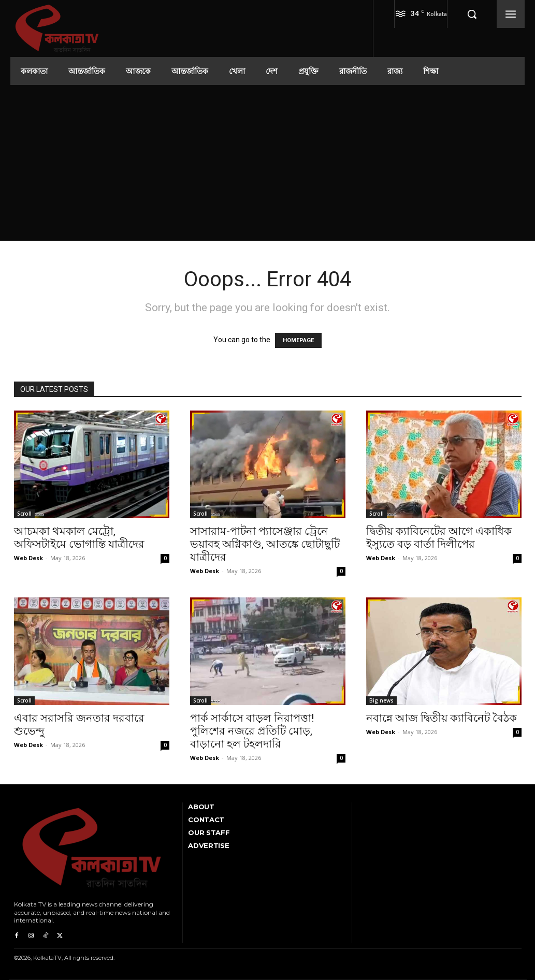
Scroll (24, 514)
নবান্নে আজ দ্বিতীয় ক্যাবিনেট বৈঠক (442, 718)
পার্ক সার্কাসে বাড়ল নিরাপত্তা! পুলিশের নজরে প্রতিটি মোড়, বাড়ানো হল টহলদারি (252, 731)
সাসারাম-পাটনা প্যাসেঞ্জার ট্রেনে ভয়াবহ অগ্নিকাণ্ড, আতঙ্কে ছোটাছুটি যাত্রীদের (265, 544)
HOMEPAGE (298, 340)
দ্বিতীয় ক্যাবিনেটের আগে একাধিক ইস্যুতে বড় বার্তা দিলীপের (439, 538)
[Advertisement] (268, 163)
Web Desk (28, 558)
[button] (472, 14)
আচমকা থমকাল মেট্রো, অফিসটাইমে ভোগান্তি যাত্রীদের (79, 538)
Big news (381, 700)
